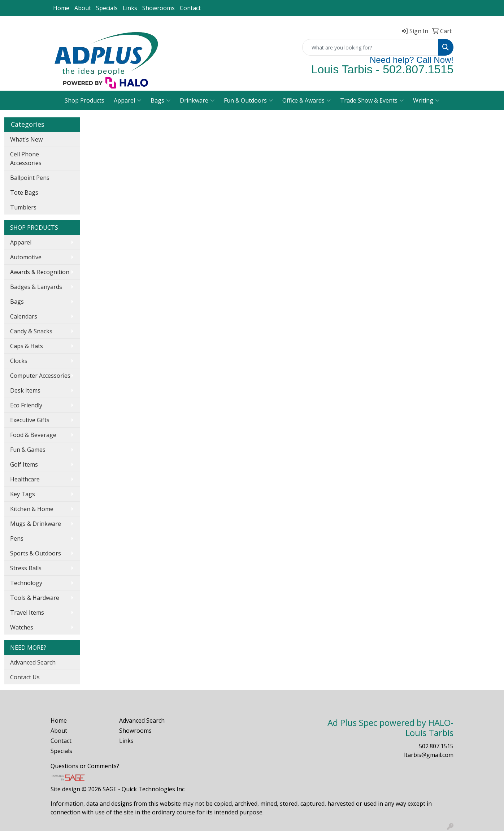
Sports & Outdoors (36, 553)
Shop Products (84, 100)
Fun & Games (28, 450)
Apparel (127, 100)
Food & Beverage (33, 435)
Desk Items (25, 390)
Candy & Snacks (31, 331)
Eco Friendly (26, 405)
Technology (26, 583)
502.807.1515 (436, 746)
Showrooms (158, 8)
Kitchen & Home (32, 509)
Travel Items (27, 613)
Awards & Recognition (40, 272)
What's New (26, 139)
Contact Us (25, 677)
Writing (426, 100)
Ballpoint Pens (30, 178)
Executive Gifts (30, 420)
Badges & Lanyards (36, 287)
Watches (22, 627)
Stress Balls (26, 568)
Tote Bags (24, 192)
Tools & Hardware (35, 598)
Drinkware (197, 100)
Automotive (26, 257)
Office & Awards (307, 100)
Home (61, 8)
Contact (190, 8)
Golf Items (24, 464)
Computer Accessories (40, 376)
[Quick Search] (370, 47)
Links (130, 8)
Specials (107, 8)
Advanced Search (33, 662)
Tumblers (23, 207)
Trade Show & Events (372, 100)
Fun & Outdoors (248, 100)
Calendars (24, 316)
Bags (160, 100)
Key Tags (23, 494)
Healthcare (25, 479)
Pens (17, 538)
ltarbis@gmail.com (429, 755)
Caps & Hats (27, 346)
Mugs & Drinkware (36, 524)
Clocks (19, 361)
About (83, 8)
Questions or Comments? (85, 766)
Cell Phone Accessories (26, 159)
